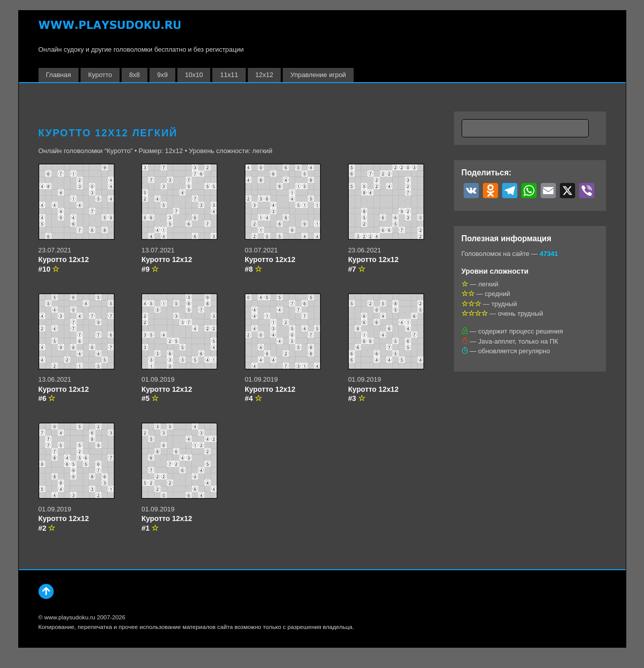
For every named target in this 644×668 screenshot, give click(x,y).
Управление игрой (318, 75)
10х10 (194, 75)
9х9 (162, 75)
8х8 (135, 75)
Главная (59, 75)
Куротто (100, 75)
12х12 (264, 75)
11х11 (229, 75)
